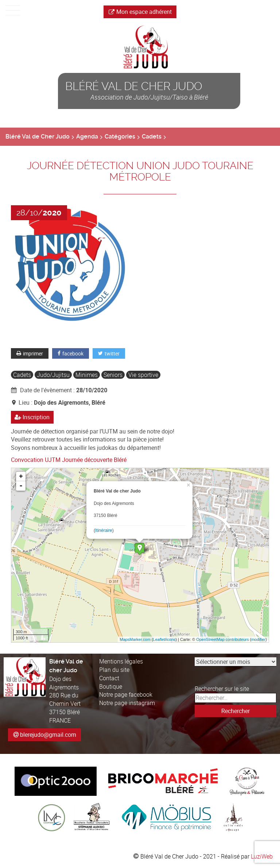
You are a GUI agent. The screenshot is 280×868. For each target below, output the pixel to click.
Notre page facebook (126, 694)
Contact (109, 678)
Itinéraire (104, 530)
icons (171, 639)
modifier (258, 639)
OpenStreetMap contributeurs (222, 639)
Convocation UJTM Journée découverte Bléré (69, 460)
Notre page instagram (127, 703)
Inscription (32, 417)
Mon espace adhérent (140, 12)
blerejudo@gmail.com (48, 735)
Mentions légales (121, 661)
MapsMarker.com (135, 639)
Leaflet (159, 639)
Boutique (111, 686)
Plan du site (114, 670)
